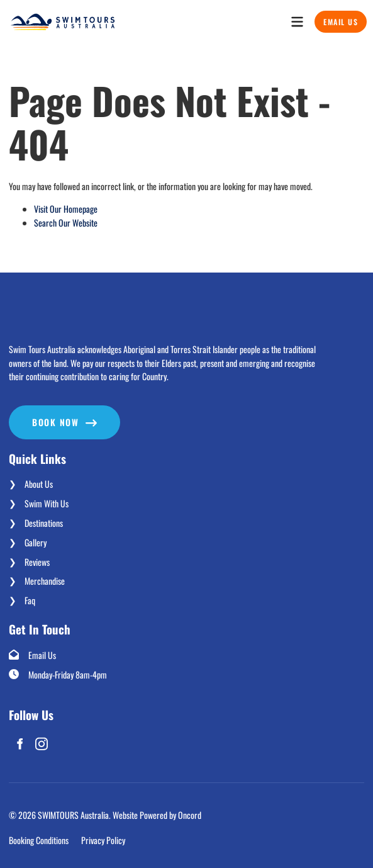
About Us (39, 484)
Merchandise (45, 581)
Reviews (37, 562)
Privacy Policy (103, 840)
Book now (32, 412)
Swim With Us (47, 503)
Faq (30, 600)
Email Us (335, 17)
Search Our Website (66, 223)
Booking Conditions (39, 840)
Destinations (44, 523)
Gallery (36, 542)
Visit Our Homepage (66, 209)
